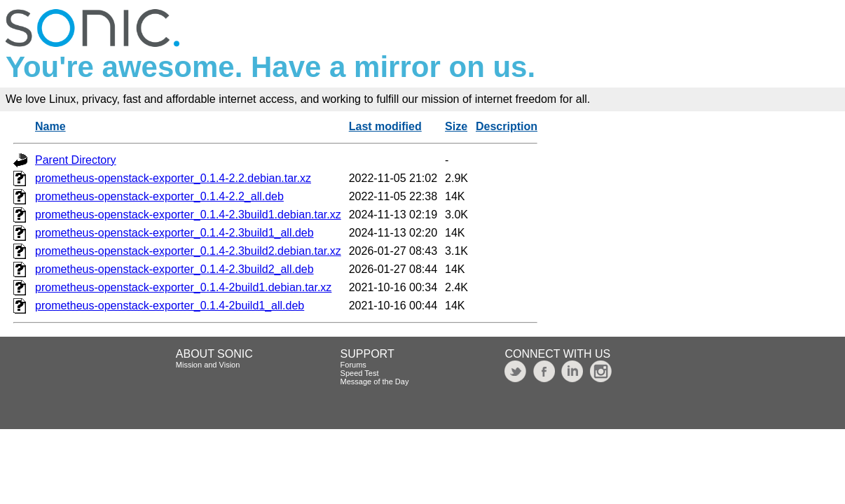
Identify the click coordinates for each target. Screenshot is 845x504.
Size (456, 126)
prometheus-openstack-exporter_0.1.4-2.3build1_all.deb (174, 233)
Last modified (385, 126)
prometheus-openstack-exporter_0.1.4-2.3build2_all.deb (174, 269)
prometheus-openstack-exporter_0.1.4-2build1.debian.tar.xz (183, 287)
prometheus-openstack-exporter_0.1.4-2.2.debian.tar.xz (173, 178)
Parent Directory (76, 160)
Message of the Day (375, 381)
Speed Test (360, 373)
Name (50, 126)
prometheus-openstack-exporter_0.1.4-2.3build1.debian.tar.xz (188, 215)
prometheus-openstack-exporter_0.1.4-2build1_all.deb (170, 306)
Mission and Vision (208, 365)
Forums (353, 365)
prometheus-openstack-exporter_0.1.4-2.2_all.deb (159, 196)
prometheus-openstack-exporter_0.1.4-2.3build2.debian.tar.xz (188, 251)
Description (507, 126)
